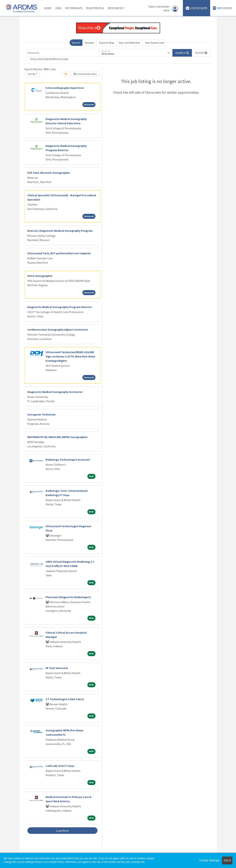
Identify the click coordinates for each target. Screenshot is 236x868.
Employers (222, 8)
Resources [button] (115, 8)
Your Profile (95, 8)
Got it (227, 860)
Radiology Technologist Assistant (68, 460)
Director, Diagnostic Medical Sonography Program (60, 231)
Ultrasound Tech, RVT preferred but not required (59, 253)
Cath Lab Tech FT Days (60, 766)
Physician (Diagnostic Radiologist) (68, 597)
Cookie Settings (209, 860)
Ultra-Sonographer (40, 276)
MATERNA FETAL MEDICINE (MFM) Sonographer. (58, 437)
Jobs (58, 8)
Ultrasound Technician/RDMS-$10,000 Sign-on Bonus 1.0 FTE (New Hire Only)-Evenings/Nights (71, 356)
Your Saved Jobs (155, 43)
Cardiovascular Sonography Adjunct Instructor (58, 330)
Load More (62, 831)
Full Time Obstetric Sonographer (49, 173)
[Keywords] (62, 53)
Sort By (31, 74)
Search (76, 43)
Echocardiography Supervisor (65, 88)
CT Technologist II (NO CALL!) (65, 699)
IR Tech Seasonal (57, 668)
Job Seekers (197, 8)
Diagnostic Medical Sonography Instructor (55, 392)
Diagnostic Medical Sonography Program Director (60, 307)
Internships (74, 8)
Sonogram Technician (41, 414)
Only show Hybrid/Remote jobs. (50, 59)
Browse (89, 43)
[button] (201, 53)
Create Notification (85, 74)
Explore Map (107, 43)
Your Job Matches (129, 43)
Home (48, 8)
